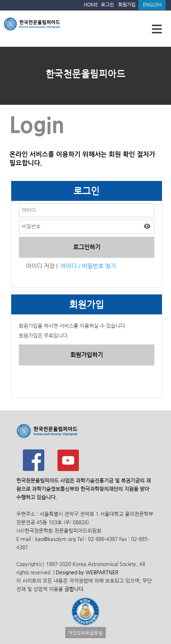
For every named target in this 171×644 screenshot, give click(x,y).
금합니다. (75, 589)
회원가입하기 (87, 355)
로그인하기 (87, 247)
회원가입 (127, 5)
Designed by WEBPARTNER (86, 572)
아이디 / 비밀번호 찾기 (88, 266)
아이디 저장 (40, 266)
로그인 (107, 5)
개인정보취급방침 (85, 633)
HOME (91, 5)
